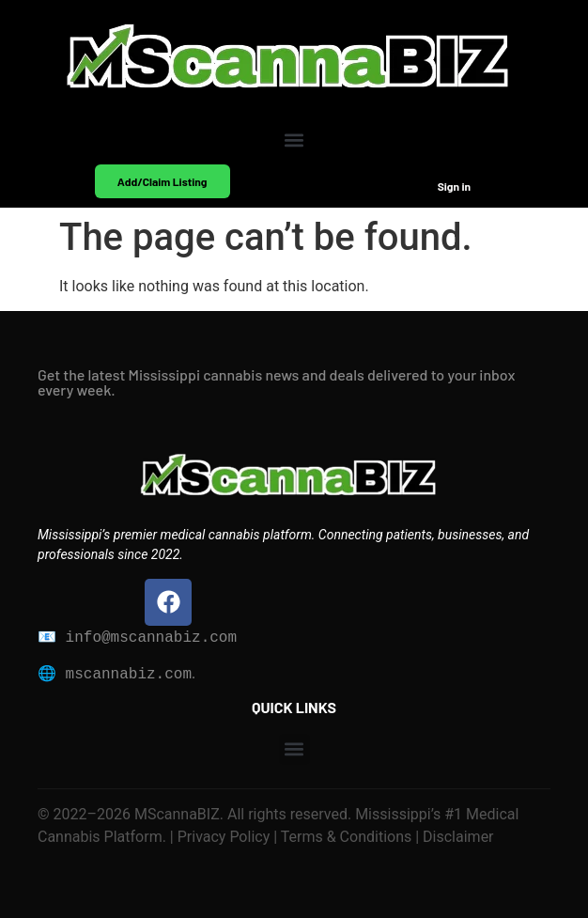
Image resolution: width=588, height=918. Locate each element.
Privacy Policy (222, 837)
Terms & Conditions (347, 837)
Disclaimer (456, 837)
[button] (294, 140)
